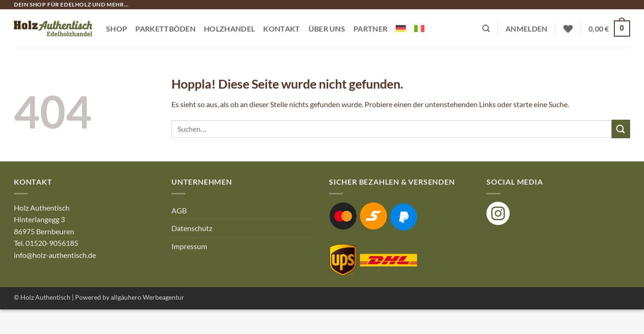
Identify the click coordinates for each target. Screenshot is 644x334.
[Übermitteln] (621, 129)
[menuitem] (401, 29)
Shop (117, 29)
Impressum (189, 246)
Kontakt (281, 29)
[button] (486, 29)
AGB (179, 210)
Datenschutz (192, 228)
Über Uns (327, 29)
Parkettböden (165, 29)
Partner (370, 29)
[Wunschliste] (568, 29)
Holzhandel (229, 29)
